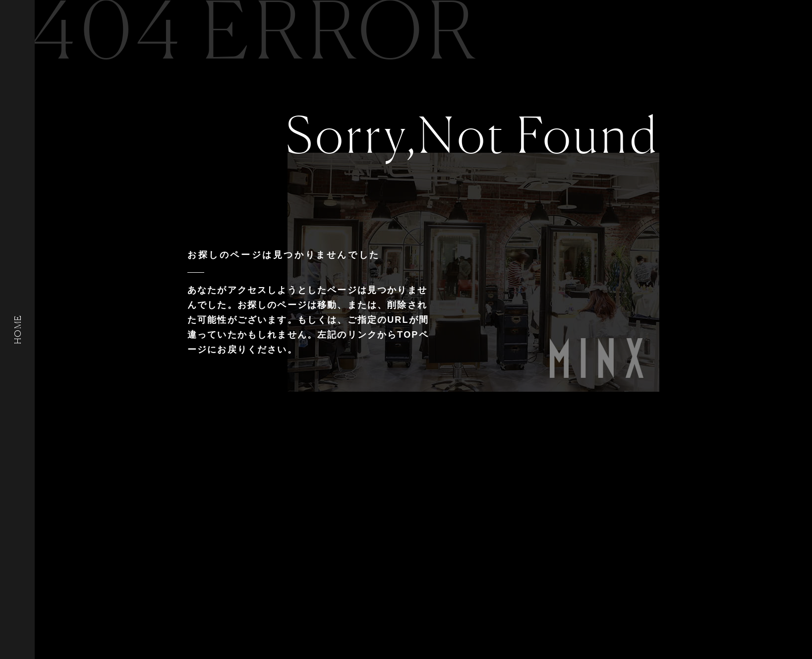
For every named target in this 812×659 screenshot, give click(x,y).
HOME (17, 329)
